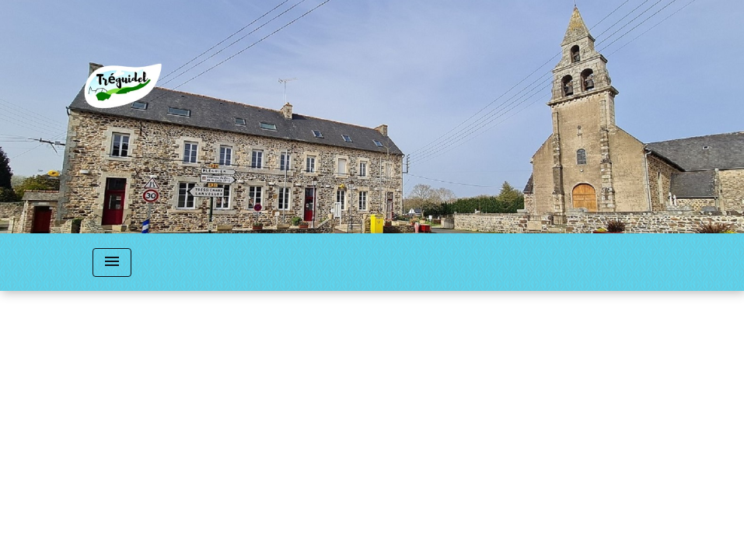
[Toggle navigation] (112, 262)
